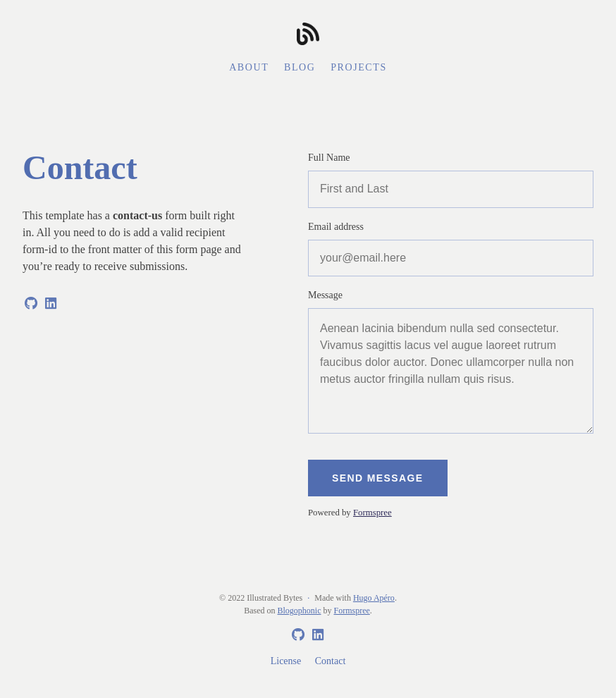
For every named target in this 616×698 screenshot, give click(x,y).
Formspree (372, 513)
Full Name (329, 158)
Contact (331, 661)
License (286, 661)
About (249, 67)
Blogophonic (300, 611)
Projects (359, 67)
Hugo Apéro (374, 598)
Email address (336, 227)
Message (325, 295)
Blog (300, 67)
